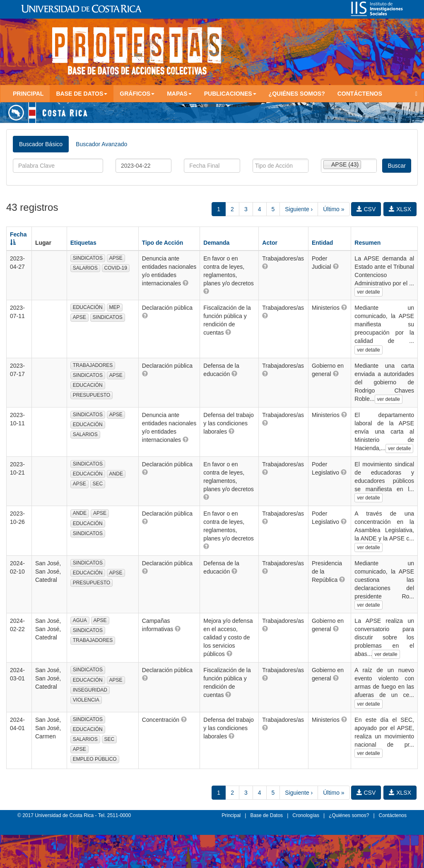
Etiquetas (83, 243)
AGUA (80, 620)
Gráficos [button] (137, 94)
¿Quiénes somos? (297, 94)
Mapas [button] (179, 94)
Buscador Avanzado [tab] (101, 144)
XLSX (400, 209)
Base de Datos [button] (82, 94)
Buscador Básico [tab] (41, 144)
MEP (115, 307)
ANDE (116, 474)
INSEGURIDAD (90, 690)
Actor (270, 243)
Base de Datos (266, 815)
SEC (98, 484)
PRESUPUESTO (92, 395)
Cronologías (306, 815)
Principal (28, 94)
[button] (185, 283)
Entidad (322, 243)
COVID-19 (116, 268)
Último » (334, 209)
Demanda (216, 243)
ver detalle (368, 292)
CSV (366, 209)
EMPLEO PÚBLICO (95, 759)
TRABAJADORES (93, 365)
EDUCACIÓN (88, 307)
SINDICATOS (88, 258)
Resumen (367, 243)
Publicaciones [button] (230, 94)
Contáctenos (360, 94)
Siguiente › (299, 209)
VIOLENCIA (86, 700)
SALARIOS (85, 268)
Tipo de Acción (163, 243)
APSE (116, 258)
